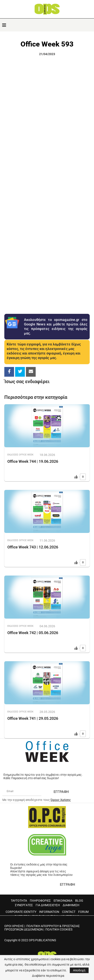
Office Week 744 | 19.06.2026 (33, 461)
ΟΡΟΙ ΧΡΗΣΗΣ (14, 926)
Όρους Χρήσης (61, 800)
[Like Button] (76, 477)
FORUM (83, 912)
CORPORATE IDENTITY (21, 912)
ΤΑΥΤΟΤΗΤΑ (19, 901)
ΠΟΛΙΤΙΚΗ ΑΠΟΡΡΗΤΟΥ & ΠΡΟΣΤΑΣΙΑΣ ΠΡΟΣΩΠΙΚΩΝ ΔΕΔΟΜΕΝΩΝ (42, 928)
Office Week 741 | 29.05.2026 (33, 718)
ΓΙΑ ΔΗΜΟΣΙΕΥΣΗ (48, 905)
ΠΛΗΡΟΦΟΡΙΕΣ (40, 901)
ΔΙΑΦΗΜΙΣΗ (71, 905)
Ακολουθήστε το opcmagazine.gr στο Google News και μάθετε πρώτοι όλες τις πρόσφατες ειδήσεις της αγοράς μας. (56, 326)
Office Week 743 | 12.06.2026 (33, 547)
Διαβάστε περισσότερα (48, 976)
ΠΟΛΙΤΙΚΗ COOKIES (59, 929)
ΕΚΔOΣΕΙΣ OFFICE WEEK (20, 455)
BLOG (79, 901)
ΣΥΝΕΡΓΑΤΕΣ (24, 905)
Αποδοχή (79, 970)
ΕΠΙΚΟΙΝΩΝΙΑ (63, 901)
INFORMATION (49, 912)
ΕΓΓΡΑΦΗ (61, 792)
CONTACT (69, 912)
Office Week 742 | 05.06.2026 (33, 633)
